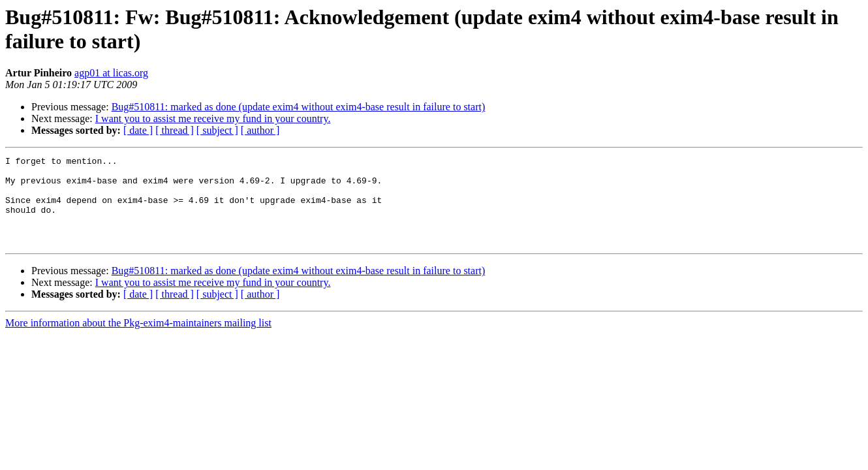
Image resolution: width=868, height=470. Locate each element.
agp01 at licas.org (111, 73)
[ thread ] (175, 130)
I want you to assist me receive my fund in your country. (213, 118)
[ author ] (260, 130)
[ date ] (138, 130)
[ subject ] (217, 130)
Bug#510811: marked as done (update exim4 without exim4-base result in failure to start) (299, 107)
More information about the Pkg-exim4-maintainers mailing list (138, 340)
